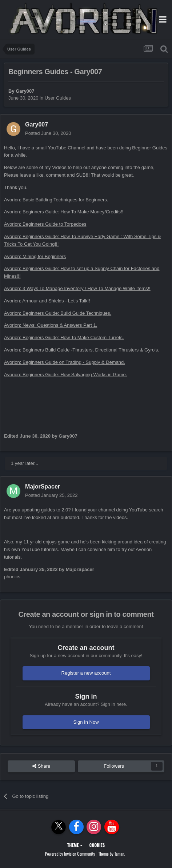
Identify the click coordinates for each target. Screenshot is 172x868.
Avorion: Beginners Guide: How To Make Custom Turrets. (64, 337)
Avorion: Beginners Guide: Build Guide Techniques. (58, 313)
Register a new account (86, 673)
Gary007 (25, 91)
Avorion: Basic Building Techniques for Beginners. (56, 200)
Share (41, 766)
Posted (48, 133)
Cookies (97, 845)
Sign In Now (86, 722)
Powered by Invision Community (70, 854)
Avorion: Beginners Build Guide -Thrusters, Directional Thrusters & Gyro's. (82, 350)
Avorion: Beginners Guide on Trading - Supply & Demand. (65, 362)
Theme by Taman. (112, 854)
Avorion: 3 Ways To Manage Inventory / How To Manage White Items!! (77, 288)
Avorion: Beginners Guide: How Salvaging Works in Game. (65, 375)
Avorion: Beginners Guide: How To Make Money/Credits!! (64, 212)
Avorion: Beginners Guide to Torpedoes (45, 224)
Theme (75, 845)
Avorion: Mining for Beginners (35, 256)
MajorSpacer (43, 487)
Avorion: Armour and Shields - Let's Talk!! (47, 301)
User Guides (58, 98)
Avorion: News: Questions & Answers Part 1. (51, 325)
